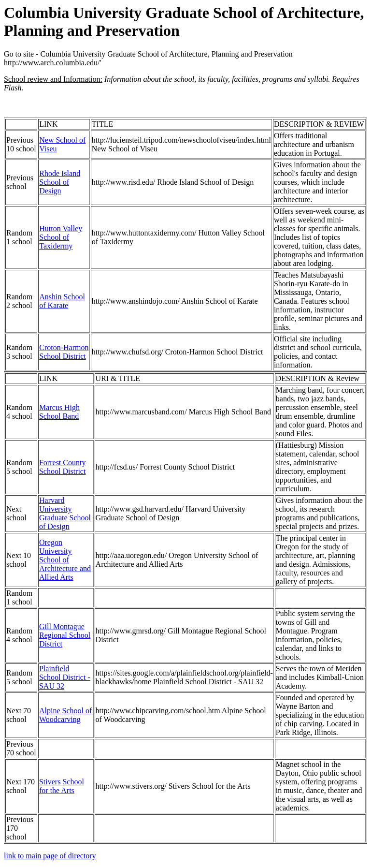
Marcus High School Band (59, 412)
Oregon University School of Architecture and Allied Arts (65, 560)
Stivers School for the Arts (62, 786)
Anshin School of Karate (62, 301)
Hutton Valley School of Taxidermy (61, 237)
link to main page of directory (50, 856)
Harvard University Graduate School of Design (65, 513)
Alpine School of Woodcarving (65, 715)
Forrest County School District (62, 467)
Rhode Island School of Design (60, 182)
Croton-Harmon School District (64, 352)
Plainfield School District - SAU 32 (65, 677)
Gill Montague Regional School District (65, 635)
